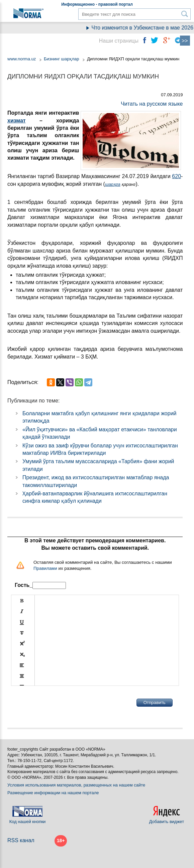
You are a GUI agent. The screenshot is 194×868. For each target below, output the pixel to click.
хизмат (17, 121)
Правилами (45, 568)
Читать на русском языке (152, 104)
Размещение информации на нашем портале (53, 793)
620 (176, 176)
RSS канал (21, 840)
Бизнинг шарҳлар (62, 59)
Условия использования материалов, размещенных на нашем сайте (76, 785)
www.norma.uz (22, 59)
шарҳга (113, 184)
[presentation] (62, 703)
